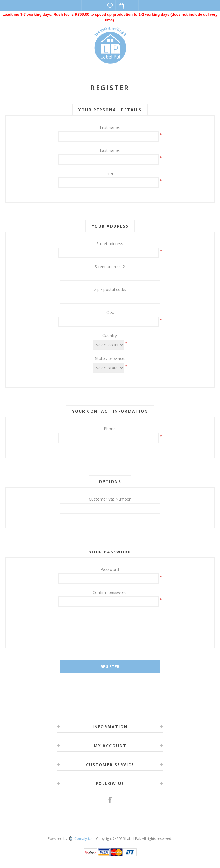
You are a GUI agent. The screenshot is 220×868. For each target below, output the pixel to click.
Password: (110, 569)
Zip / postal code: (110, 289)
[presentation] (110, 624)
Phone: (110, 429)
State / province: (110, 358)
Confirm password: (110, 592)
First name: (110, 127)
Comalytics (80, 839)
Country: (110, 335)
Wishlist (110, 6)
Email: (110, 173)
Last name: (110, 150)
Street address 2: (110, 267)
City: (110, 312)
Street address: (110, 244)
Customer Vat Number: (110, 499)
